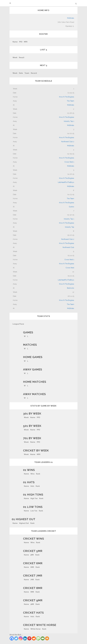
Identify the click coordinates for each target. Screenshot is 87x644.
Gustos (71, 207)
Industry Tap (70, 227)
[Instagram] (21, 638)
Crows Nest (70, 268)
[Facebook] (12, 638)
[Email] (43, 638)
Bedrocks (71, 288)
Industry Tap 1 (69, 121)
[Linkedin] (25, 638)
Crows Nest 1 (69, 162)
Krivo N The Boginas (67, 97)
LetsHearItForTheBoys (66, 182)
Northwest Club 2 (68, 142)
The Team (70, 101)
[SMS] (38, 638)
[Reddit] (34, 638)
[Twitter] (16, 638)
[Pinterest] (29, 638)
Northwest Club (68, 247)
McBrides (71, 18)
